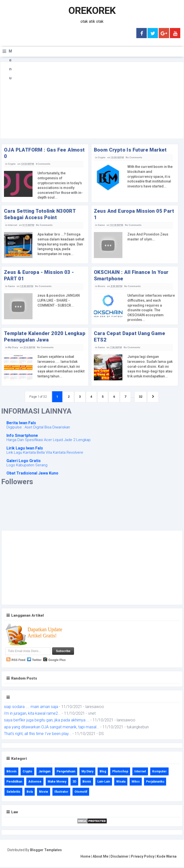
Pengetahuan (66, 772)
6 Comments (42, 164)
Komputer (159, 772)
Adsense (35, 783)
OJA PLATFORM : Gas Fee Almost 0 (44, 153)
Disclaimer (120, 857)
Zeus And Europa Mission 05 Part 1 (134, 214)
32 (145, 397)
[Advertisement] (92, 100)
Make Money (57, 783)
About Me (100, 857)
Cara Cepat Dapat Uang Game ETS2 (129, 337)
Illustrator (61, 793)
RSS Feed (18, 661)
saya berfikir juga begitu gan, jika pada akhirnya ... (47, 721)
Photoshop (120, 772)
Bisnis (102, 286)
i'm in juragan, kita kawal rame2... (32, 715)
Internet (13, 225)
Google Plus (57, 661)
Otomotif (81, 793)
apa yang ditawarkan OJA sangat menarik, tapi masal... (52, 728)
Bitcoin (11, 772)
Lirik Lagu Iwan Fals (25, 449)
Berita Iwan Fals (21, 424)
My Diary (13, 347)
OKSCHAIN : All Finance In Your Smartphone (131, 275)
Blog (103, 772)
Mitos (136, 783)
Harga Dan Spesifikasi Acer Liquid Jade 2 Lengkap (49, 441)
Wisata (121, 783)
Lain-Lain (104, 783)
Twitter (37, 661)
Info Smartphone (22, 437)
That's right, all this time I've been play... (38, 735)
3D (74, 783)
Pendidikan (14, 783)
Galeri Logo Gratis (24, 462)
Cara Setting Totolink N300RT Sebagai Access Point (40, 214)
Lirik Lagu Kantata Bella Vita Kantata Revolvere (45, 453)
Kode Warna (167, 857)
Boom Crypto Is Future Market (130, 150)
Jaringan (44, 772)
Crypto (12, 164)
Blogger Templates (46, 851)
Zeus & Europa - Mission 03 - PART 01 (39, 275)
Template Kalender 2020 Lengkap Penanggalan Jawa (45, 337)
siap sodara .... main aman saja (31, 708)
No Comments (133, 158)
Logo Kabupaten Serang (27, 466)
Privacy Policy (143, 857)
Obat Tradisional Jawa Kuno (32, 474)
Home (85, 857)
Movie (44, 793)
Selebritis (13, 793)
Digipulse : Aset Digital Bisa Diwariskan (38, 428)
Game (101, 225)
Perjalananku (155, 783)
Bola (30, 793)
